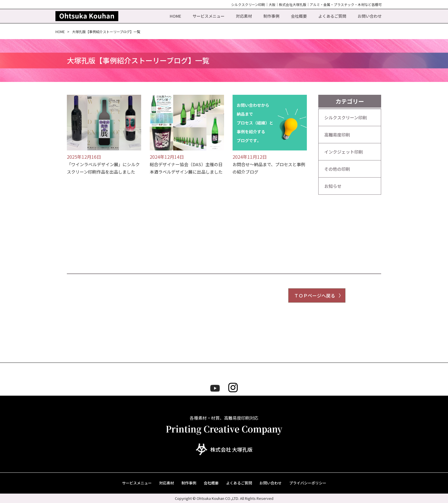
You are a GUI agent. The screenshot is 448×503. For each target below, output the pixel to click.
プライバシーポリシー (308, 483)
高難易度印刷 (337, 135)
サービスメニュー (209, 16)
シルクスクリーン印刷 (346, 117)
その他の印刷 (337, 169)
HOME (175, 16)
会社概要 (299, 16)
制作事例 (271, 16)
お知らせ (333, 186)
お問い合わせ (370, 16)
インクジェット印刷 (344, 152)
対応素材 (244, 16)
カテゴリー (350, 101)
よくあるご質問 (332, 16)
